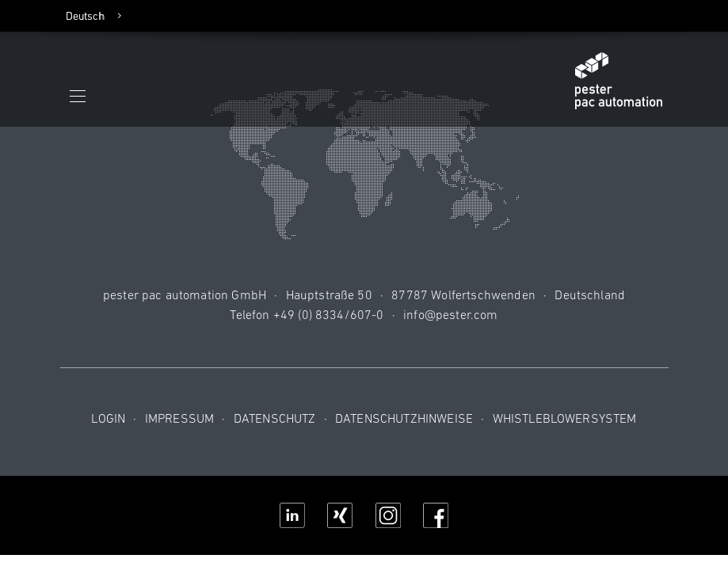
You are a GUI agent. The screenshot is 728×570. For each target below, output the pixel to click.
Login (108, 418)
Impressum (179, 418)
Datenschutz (275, 418)
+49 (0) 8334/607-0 (329, 314)
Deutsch (86, 16)
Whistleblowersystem (565, 418)
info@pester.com (450, 314)
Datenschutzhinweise (404, 418)
